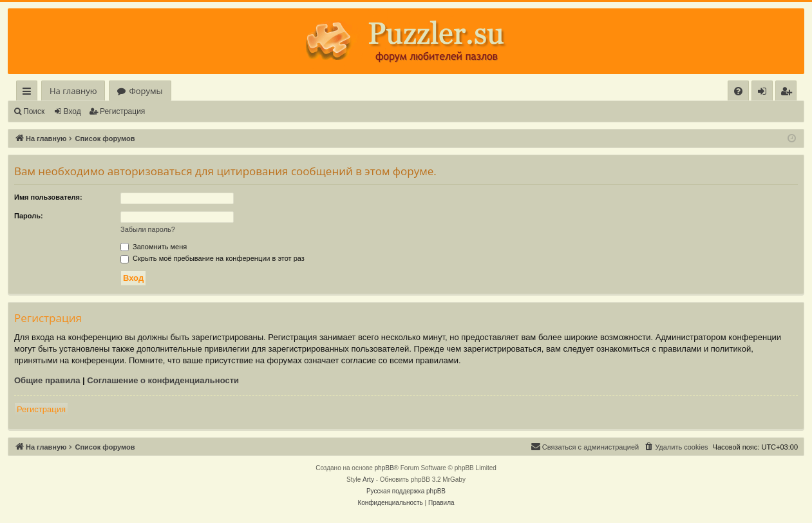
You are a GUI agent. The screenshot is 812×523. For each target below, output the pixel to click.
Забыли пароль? (148, 229)
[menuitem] (738, 91)
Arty (368, 480)
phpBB (384, 468)
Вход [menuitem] (765, 93)
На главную (73, 91)
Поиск (34, 111)
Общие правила (47, 380)
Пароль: (29, 216)
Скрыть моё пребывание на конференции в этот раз (212, 258)
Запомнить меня (154, 247)
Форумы (146, 91)
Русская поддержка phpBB (406, 491)
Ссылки (29, 93)
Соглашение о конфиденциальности (163, 380)
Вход (72, 111)
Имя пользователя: (48, 197)
